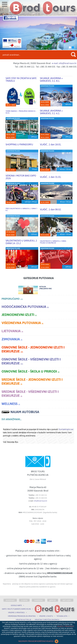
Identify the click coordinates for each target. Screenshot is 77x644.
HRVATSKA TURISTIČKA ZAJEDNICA (47, 620)
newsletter (38, 600)
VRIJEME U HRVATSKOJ (16, 613)
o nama (24, 600)
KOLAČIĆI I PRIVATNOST (66, 626)
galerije (53, 600)
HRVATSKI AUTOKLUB (23, 620)
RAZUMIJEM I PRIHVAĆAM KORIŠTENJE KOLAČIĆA (38, 641)
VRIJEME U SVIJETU (46, 616)
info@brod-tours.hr (40, 501)
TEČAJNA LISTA (62, 616)
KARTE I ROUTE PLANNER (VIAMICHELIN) (16, 609)
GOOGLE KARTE (16, 605)
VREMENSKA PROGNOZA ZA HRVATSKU (22, 616)
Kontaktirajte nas (66, 430)
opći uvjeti (67, 600)
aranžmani (10, 600)
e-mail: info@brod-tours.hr (64, 63)
